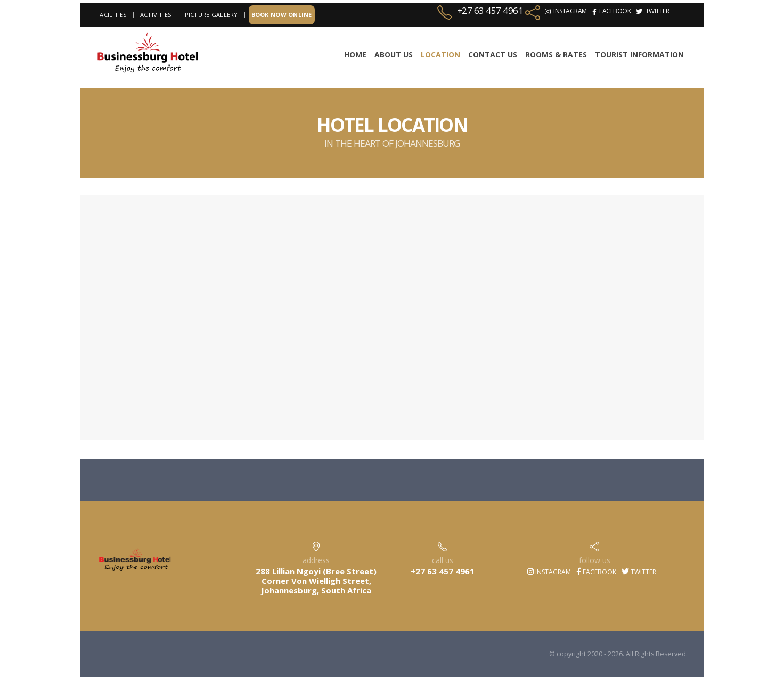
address (316, 560)
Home (355, 55)
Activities (156, 15)
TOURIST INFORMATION (639, 55)
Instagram (549, 572)
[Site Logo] (148, 53)
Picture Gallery (211, 15)
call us (443, 560)
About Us (394, 55)
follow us (595, 560)
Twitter (639, 572)
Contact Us (493, 55)
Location (440, 55)
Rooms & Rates (556, 55)
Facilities (112, 15)
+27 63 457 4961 (490, 10)
